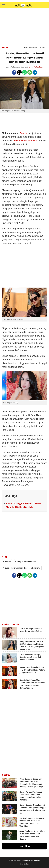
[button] (3, 5)
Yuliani (25, 67)
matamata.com (20, 860)
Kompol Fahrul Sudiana (26, 141)
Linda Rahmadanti (14, 67)
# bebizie (7, 562)
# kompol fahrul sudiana (26, 562)
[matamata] (23, 5)
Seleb (5, 48)
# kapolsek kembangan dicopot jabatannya (22, 568)
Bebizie (24, 133)
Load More (24, 846)
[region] (25, 27)
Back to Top (24, 864)
